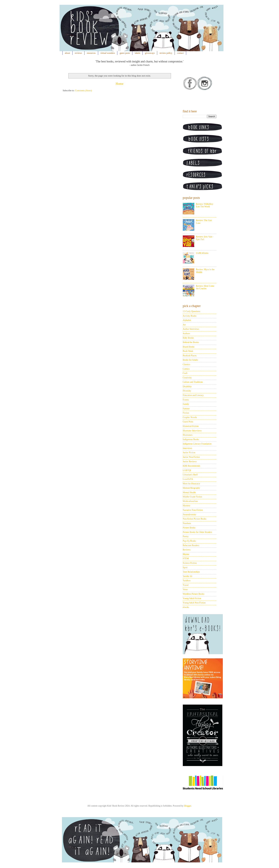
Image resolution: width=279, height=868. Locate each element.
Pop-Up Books (189, 541)
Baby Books (188, 338)
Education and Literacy (193, 395)
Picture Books (189, 528)
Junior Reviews (190, 462)
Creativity (187, 378)
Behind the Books (191, 342)
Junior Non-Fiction (191, 457)
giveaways (150, 53)
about (67, 53)
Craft (185, 373)
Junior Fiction (189, 453)
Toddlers (187, 581)
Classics (186, 364)
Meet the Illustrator (191, 484)
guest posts (125, 53)
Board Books (189, 347)
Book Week (188, 351)
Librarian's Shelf (190, 475)
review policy (166, 53)
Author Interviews (191, 329)
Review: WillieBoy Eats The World (205, 205)
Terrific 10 (188, 576)
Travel (186, 585)
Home (120, 84)
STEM (186, 559)
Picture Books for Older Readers (197, 532)
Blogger (187, 806)
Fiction (186, 413)
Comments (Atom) (83, 91)
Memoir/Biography (191, 488)
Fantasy (186, 409)
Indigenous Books (191, 439)
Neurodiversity (190, 515)
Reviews (187, 550)
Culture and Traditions (193, 382)
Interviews (188, 448)
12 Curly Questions (192, 311)
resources (91, 53)
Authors (186, 333)
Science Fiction (190, 563)
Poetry (186, 536)
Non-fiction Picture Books (195, 519)
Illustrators (188, 435)
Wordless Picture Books (194, 594)
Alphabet (187, 320)
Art (184, 325)
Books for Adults (190, 360)
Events (186, 400)
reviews (78, 53)
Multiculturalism (190, 501)
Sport (185, 567)
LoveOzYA (188, 479)
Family (186, 404)
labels (137, 53)
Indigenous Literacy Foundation (197, 444)
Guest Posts (188, 422)
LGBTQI (187, 470)
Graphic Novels (190, 417)
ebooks (186, 607)
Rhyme (186, 554)
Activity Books (190, 316)
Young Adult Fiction (192, 598)
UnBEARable (202, 253)
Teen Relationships (191, 572)
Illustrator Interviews (192, 431)
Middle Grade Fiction (192, 497)
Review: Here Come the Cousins (205, 287)
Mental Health (189, 492)
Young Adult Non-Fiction (194, 603)
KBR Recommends (192, 466)
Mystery (187, 506)
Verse (185, 589)
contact (180, 53)
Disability (187, 386)
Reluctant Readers (191, 545)
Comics (186, 369)
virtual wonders (108, 53)
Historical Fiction (191, 426)
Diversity (187, 391)
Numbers (187, 523)
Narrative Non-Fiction (193, 510)
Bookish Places (190, 356)
